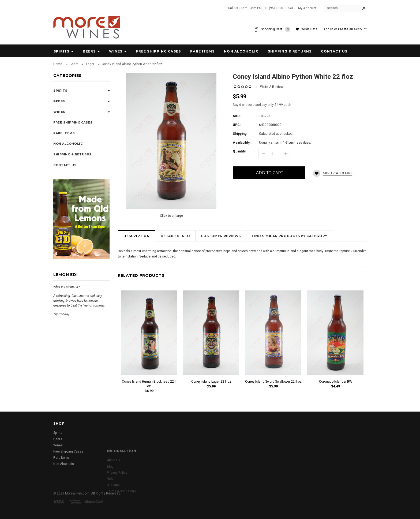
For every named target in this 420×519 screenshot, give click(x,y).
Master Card (95, 508)
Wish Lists (309, 29)
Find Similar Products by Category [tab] (290, 236)
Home (58, 64)
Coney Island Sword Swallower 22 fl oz (273, 382)
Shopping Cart (276, 29)
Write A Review (272, 87)
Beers (89, 51)
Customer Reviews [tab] (221, 236)
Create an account (352, 29)
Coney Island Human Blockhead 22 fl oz (149, 384)
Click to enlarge (171, 216)
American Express (75, 508)
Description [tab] (137, 236)
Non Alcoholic (241, 51)
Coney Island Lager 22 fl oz (211, 382)
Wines (116, 51)
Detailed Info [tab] (175, 236)
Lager (90, 64)
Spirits (61, 51)
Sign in (328, 29)
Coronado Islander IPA (335, 382)
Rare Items (202, 51)
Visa (59, 508)
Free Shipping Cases (158, 51)
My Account (307, 8)
